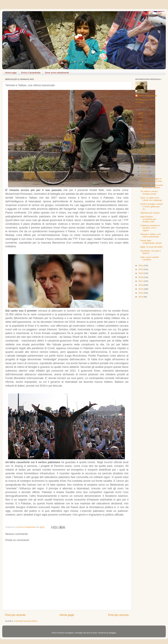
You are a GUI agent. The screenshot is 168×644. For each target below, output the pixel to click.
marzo (144, 168)
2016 (141, 285)
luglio (143, 152)
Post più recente (15, 615)
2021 (141, 266)
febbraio (145, 171)
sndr (95, 633)
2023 (141, 125)
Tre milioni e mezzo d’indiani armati (149, 193)
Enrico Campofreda (31, 73)
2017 (141, 281)
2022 (141, 129)
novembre (146, 136)
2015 (141, 289)
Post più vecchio (118, 615)
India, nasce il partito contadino (150, 258)
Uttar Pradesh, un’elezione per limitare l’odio (148, 219)
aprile (144, 164)
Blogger (113, 633)
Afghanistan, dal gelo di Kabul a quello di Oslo (151, 180)
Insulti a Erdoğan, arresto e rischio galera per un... (152, 206)
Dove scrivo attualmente (57, 73)
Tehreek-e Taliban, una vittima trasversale (150, 235)
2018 (141, 277)
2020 (141, 269)
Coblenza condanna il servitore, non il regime (150, 228)
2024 (141, 121)
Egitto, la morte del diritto (151, 247)
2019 (141, 273)
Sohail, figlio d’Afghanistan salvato (151, 242)
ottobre (144, 140)
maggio (144, 160)
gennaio (145, 175)
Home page (11, 73)
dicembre (145, 132)
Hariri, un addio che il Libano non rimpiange (151, 199)
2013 (141, 297)
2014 (141, 293)
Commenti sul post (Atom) (26, 621)
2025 (141, 117)
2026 (141, 113)
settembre (146, 144)
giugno (144, 156)
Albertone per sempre (150, 213)
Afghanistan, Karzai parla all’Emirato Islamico (152, 186)
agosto (144, 148)
